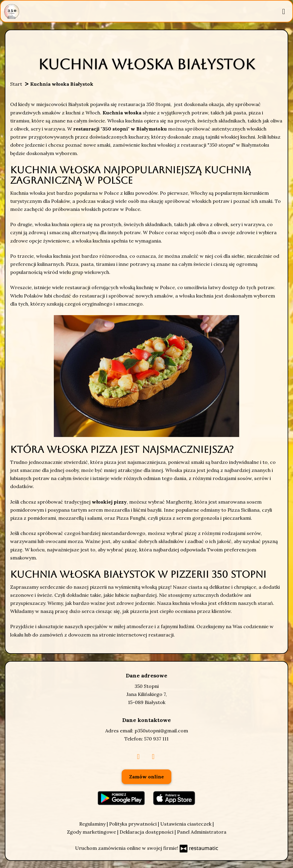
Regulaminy (93, 824)
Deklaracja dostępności (147, 832)
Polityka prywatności (133, 824)
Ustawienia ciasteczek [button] (186, 824)
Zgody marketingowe (92, 832)
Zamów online (146, 777)
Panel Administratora (202, 832)
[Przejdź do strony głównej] (12, 11)
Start (16, 84)
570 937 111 (156, 739)
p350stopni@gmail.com (161, 731)
